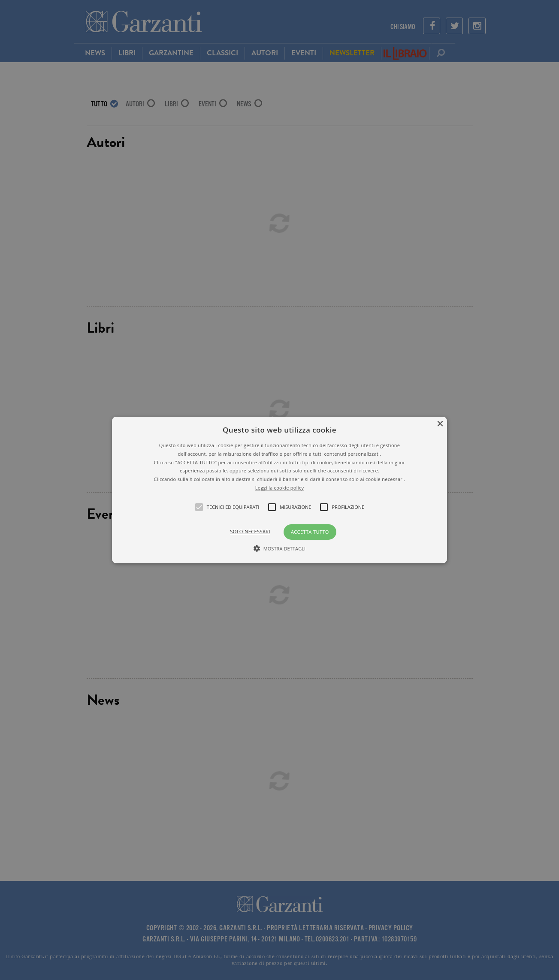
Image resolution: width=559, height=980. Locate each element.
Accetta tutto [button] (310, 532)
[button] (280, 490)
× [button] (440, 424)
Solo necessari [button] (250, 531)
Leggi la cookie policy (280, 488)
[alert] (279, 490)
